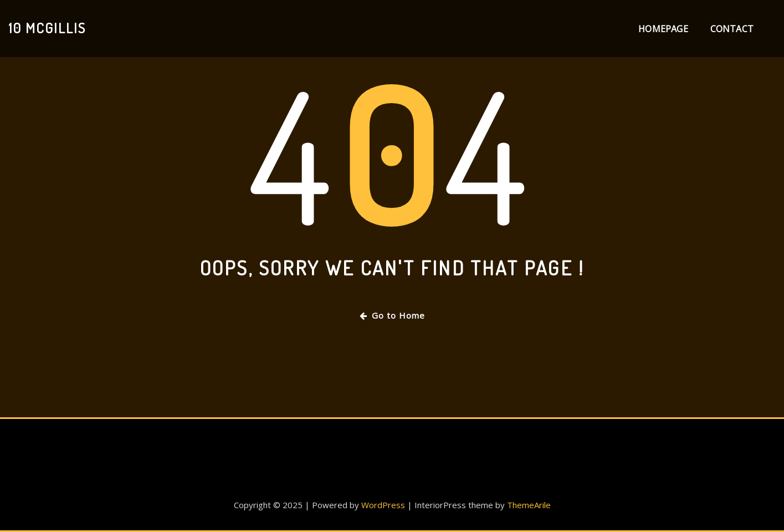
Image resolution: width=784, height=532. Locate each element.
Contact (732, 29)
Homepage (663, 29)
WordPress (383, 505)
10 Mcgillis (47, 28)
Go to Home (392, 315)
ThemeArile (529, 505)
